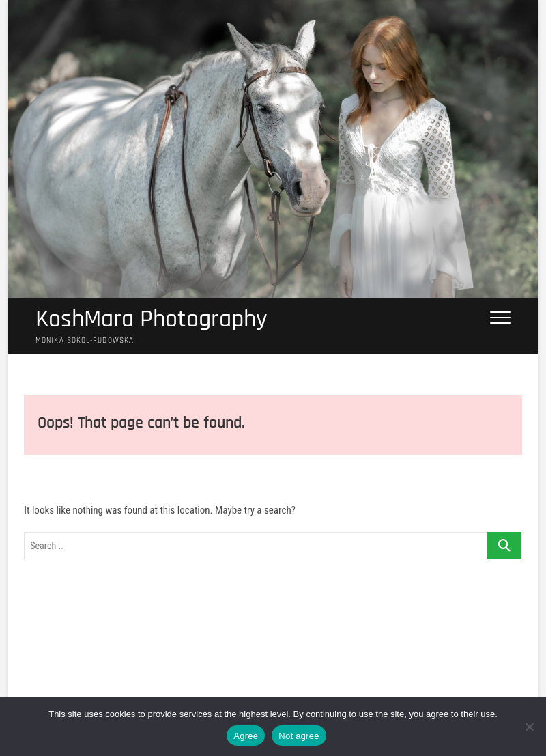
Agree (246, 736)
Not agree (299, 736)
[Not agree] (529, 727)
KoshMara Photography (152, 320)
